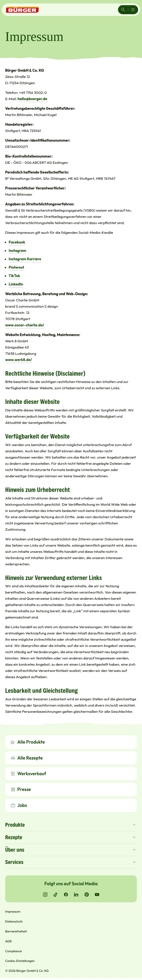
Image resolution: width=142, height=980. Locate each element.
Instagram (17, 250)
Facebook (17, 242)
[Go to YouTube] (97, 895)
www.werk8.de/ (18, 360)
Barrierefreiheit (16, 932)
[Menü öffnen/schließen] (133, 10)
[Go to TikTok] (56, 895)
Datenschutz (14, 922)
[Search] (123, 10)
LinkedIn (16, 284)
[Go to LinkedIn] (76, 895)
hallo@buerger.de (32, 99)
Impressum (13, 912)
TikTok (14, 276)
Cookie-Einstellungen (20, 961)
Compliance (13, 952)
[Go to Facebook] (66, 895)
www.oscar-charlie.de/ (25, 325)
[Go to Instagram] (45, 895)
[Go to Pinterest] (87, 895)
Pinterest (16, 267)
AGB (8, 942)
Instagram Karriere (25, 259)
